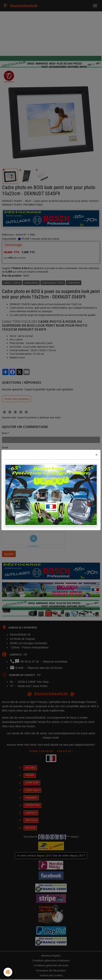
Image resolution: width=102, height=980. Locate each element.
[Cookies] (8, 972)
